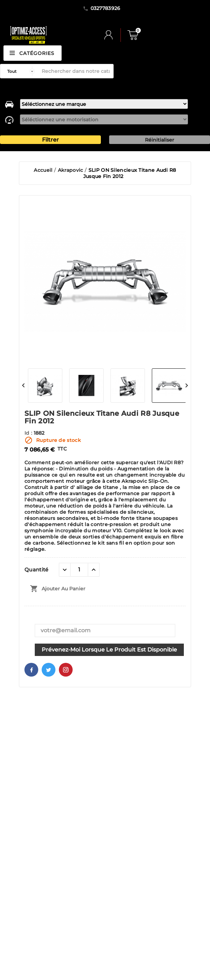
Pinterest (66, 670)
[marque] (104, 104)
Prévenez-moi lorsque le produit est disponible (109, 650)
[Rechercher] (76, 71)
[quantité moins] (65, 570)
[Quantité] (79, 570)
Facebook (31, 670)
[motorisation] (104, 119)
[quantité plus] (94, 570)
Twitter (49, 670)
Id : (29, 433)
